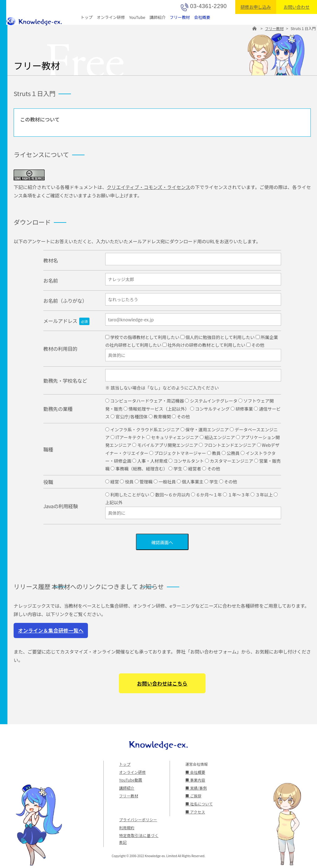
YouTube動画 (130, 780)
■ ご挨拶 (193, 796)
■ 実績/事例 (196, 788)
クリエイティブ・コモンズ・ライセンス (149, 187)
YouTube (137, 17)
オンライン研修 (111, 17)
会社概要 (202, 17)
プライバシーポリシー (138, 820)
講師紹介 (158, 17)
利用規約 (127, 828)
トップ (87, 17)
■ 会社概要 (195, 772)
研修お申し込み (256, 7)
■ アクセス (195, 812)
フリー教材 (180, 17)
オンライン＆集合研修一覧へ (51, 630)
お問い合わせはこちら (162, 683)
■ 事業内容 (195, 780)
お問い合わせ (297, 7)
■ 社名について (199, 804)
